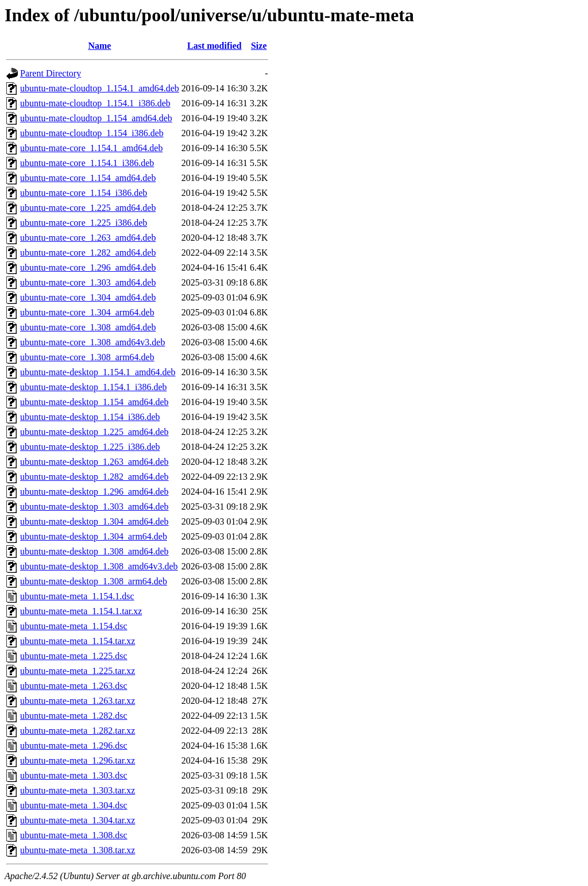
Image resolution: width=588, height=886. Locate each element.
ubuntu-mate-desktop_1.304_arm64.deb (94, 536)
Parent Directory (51, 73)
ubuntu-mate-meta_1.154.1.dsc (77, 596)
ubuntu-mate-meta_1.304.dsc (74, 805)
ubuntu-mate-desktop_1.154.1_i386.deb (94, 387)
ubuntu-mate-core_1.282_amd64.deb (88, 253)
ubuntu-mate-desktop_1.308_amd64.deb (94, 551)
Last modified (214, 46)
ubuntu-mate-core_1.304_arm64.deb (87, 312)
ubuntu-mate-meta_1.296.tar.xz (78, 760)
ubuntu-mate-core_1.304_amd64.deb (88, 297)
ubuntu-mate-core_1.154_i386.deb (84, 193)
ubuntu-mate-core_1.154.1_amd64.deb (91, 148)
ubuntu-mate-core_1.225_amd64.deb (88, 208)
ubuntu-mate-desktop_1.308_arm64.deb (94, 581)
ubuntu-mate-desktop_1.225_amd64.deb (94, 432)
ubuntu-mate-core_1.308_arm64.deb (87, 357)
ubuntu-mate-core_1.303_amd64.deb (88, 282)
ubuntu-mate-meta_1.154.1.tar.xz (81, 611)
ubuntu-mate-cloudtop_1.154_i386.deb (92, 133)
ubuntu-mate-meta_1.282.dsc (74, 716)
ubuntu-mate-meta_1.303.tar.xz (78, 790)
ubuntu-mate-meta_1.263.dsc (74, 686)
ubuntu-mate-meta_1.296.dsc (74, 746)
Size (259, 46)
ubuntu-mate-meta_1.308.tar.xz (78, 850)
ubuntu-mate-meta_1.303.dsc (74, 775)
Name (99, 46)
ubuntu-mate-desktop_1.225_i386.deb (90, 447)
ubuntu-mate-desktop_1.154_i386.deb (90, 417)
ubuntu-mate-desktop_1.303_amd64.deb (94, 506)
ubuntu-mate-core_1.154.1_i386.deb (87, 163)
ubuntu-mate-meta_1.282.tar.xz (78, 731)
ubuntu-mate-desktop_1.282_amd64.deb (94, 477)
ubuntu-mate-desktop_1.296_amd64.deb (94, 492)
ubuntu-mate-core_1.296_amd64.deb (88, 267)
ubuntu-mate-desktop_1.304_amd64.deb (94, 521)
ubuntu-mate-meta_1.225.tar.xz (78, 671)
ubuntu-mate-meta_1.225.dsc (74, 656)
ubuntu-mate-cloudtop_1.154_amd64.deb (96, 118)
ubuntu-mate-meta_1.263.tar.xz (78, 701)
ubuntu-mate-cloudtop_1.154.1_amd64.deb (100, 88)
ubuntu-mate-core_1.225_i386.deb (84, 223)
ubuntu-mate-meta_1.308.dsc (74, 835)
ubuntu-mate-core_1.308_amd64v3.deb (92, 342)
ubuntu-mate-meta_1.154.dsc (74, 626)
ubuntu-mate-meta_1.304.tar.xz (78, 820)
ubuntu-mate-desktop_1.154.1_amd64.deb (98, 372)
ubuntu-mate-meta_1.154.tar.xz (78, 641)
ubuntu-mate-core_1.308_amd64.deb (88, 327)
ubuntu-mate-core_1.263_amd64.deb (88, 238)
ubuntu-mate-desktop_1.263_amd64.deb (94, 462)
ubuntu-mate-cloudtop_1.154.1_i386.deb (95, 103)
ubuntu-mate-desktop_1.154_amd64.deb (94, 402)
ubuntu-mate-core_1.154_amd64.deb (88, 178)
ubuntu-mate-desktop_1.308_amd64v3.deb (99, 566)
